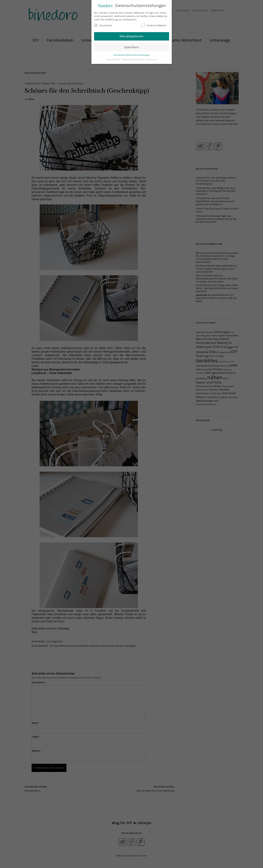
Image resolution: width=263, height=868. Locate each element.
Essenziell (103, 25)
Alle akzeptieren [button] (131, 35)
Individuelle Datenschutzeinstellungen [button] (131, 54)
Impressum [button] (151, 59)
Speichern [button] (131, 46)
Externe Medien (154, 25)
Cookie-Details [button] (114, 59)
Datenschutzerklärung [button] (133, 59)
